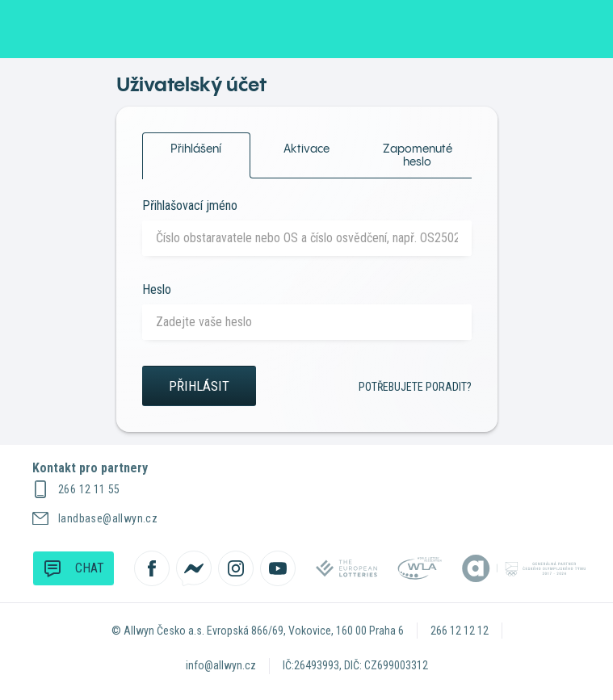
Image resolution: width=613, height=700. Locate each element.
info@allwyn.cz (221, 665)
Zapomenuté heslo (418, 155)
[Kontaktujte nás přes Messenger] (194, 568)
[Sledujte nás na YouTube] (278, 568)
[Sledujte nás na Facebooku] (152, 568)
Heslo (157, 289)
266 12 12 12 (460, 631)
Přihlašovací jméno (190, 205)
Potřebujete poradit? (415, 387)
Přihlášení (196, 144)
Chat (73, 568)
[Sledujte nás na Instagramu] (236, 568)
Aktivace (306, 148)
